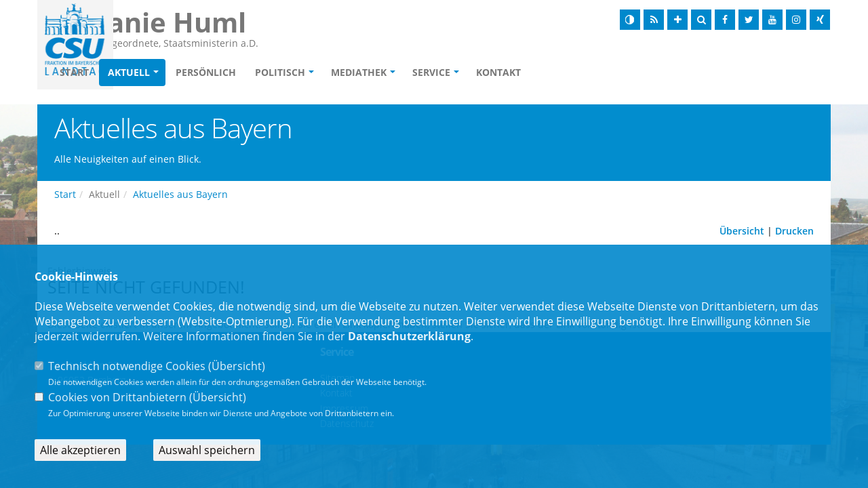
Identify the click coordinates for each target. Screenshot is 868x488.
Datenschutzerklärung (409, 336)
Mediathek (437, 72)
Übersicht (742, 231)
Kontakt (576, 72)
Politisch (358, 72)
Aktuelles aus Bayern (180, 194)
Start (152, 72)
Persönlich (284, 72)
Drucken (794, 231)
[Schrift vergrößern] (677, 20)
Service (509, 72)
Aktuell (207, 72)
